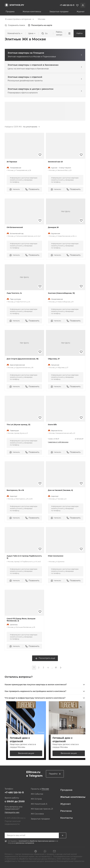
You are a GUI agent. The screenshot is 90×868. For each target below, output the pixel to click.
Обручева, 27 (54, 359)
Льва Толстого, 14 (14, 293)
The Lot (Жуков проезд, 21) (18, 425)
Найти (79, 33)
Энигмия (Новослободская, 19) (61, 293)
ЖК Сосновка (37, 814)
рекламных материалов (25, 843)
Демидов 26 (53, 227)
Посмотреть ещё (45, 658)
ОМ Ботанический (15, 227)
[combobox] (20, 19)
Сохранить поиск (15, 25)
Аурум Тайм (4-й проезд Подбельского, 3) (24, 557)
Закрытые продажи (59, 12)
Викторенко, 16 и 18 (15, 490)
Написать (15, 189)
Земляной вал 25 (55, 162)
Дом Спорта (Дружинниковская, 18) (23, 359)
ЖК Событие (37, 794)
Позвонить (32, 189)
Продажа (10, 12)
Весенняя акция (26, 753)
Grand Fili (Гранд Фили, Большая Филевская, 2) (21, 620)
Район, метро (59, 33)
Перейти (55, 774)
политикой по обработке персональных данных (37, 841)
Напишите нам (12, 812)
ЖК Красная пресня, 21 (42, 809)
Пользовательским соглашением (67, 857)
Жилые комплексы (32, 12)
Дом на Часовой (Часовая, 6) (60, 490)
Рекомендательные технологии (70, 861)
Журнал (81, 12)
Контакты (67, 818)
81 (56, 668)
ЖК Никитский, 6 (39, 804)
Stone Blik (52, 425)
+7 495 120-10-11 (14, 792)
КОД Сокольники (56, 556)
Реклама (66, 811)
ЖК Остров (36, 799)
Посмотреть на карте (40, 25)
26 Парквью (12, 162)
